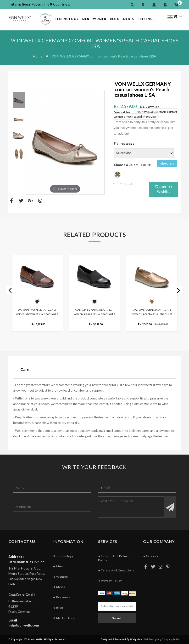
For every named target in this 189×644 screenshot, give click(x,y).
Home (38, 56)
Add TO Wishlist (164, 189)
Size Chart (167, 163)
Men (86, 19)
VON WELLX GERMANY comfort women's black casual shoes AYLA (95, 312)
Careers (151, 556)
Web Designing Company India (161, 639)
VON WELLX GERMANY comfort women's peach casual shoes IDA (152, 312)
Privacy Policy (110, 581)
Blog (115, 19)
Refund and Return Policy (114, 558)
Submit (117, 618)
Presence (146, 19)
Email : (14, 620)
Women (100, 19)
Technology (67, 19)
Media (129, 19)
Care (25, 369)
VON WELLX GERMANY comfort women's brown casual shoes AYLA (37, 312)
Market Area (64, 618)
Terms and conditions (116, 570)
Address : (16, 557)
